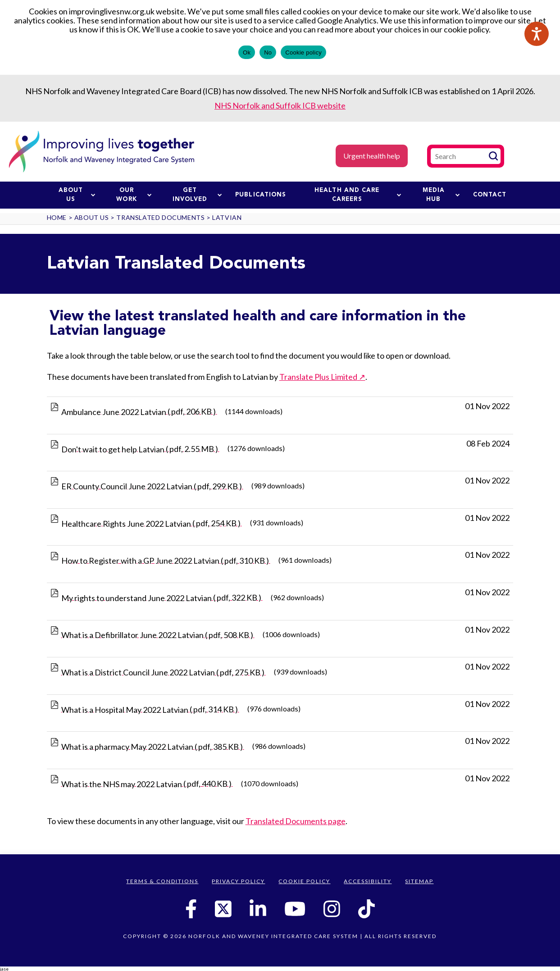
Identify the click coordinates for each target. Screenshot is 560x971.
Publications (261, 195)
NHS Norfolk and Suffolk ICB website (280, 105)
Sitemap (419, 881)
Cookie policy (303, 52)
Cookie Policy (304, 881)
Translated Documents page (296, 821)
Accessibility (368, 881)
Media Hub (441, 195)
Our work (134, 195)
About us (77, 195)
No (268, 52)
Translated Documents (160, 217)
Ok (247, 52)
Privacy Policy (238, 881)
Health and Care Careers (358, 195)
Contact (490, 195)
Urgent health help (372, 156)
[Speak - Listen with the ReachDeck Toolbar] (537, 34)
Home (57, 217)
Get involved (197, 195)
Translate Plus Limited (318, 377)
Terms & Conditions (162, 881)
